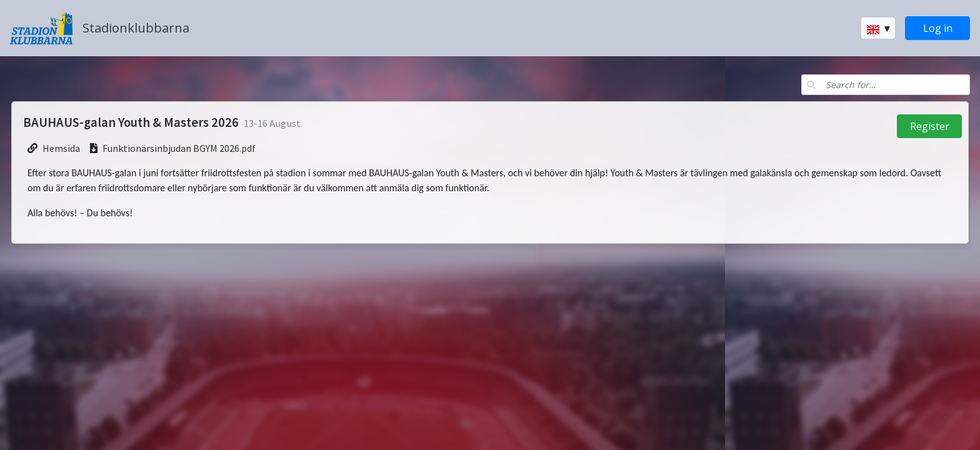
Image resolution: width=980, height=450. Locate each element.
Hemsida (61, 148)
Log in (938, 28)
